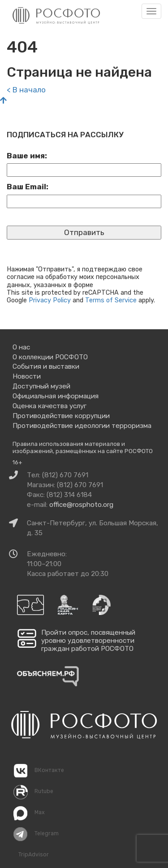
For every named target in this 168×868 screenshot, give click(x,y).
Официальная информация (56, 396)
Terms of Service (111, 300)
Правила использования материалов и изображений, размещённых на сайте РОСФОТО (83, 447)
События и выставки (46, 366)
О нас (21, 347)
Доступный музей (41, 386)
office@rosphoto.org (81, 505)
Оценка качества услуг (50, 406)
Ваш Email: (28, 187)
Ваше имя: (27, 156)
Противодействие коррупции (61, 416)
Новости (27, 376)
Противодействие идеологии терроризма (82, 426)
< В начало (26, 90)
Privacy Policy (50, 300)
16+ (17, 462)
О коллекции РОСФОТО (50, 357)
